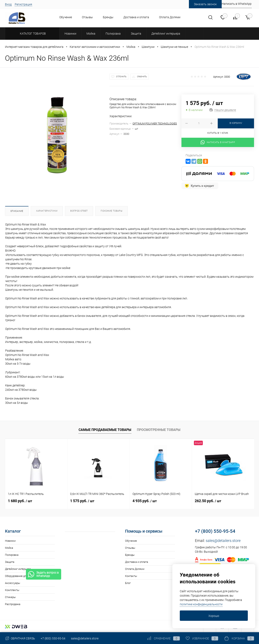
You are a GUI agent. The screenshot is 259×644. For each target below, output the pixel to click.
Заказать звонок (205, 4)
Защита (10, 562)
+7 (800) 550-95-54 (215, 531)
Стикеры (10, 597)
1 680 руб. (20, 501)
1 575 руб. (82, 501)
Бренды (108, 17)
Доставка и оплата (136, 17)
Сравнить (142, 77)
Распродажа (13, 604)
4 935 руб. (145, 501)
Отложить (121, 77)
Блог (128, 583)
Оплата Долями (170, 17)
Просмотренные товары (159, 430)
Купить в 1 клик (218, 133)
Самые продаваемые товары (105, 430)
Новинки (10, 541)
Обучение (66, 17)
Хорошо (214, 616)
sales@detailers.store (223, 541)
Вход (8, 4)
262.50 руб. (208, 501)
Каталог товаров (32, 34)
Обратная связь (20, 638)
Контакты (131, 576)
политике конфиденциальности (201, 604)
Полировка (12, 555)
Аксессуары (13, 583)
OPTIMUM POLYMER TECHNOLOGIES (155, 124)
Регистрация (23, 4)
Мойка (9, 548)
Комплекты (12, 590)
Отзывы (87, 17)
